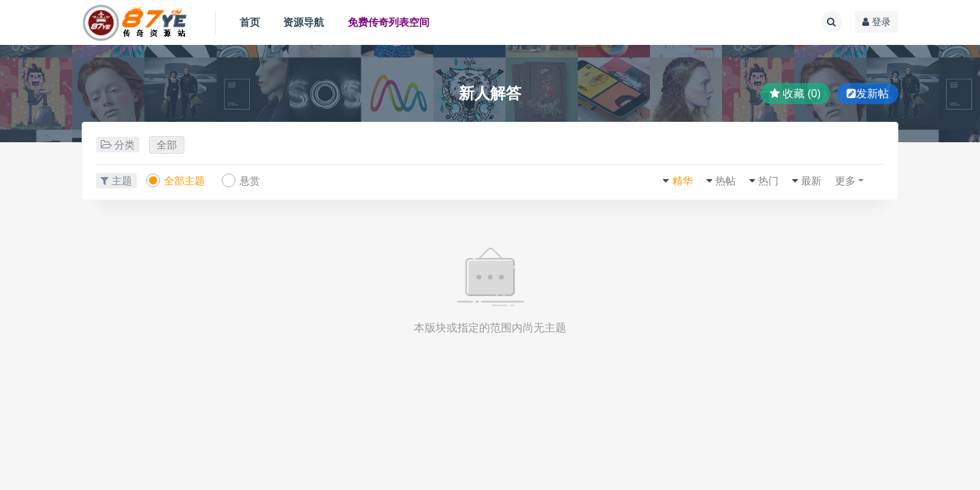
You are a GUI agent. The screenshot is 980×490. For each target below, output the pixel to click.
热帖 (725, 181)
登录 (877, 22)
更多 (845, 181)
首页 (250, 22)
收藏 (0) (795, 94)
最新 (811, 181)
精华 (683, 181)
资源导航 (304, 22)
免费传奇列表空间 (389, 22)
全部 (167, 145)
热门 (768, 181)
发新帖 (868, 94)
